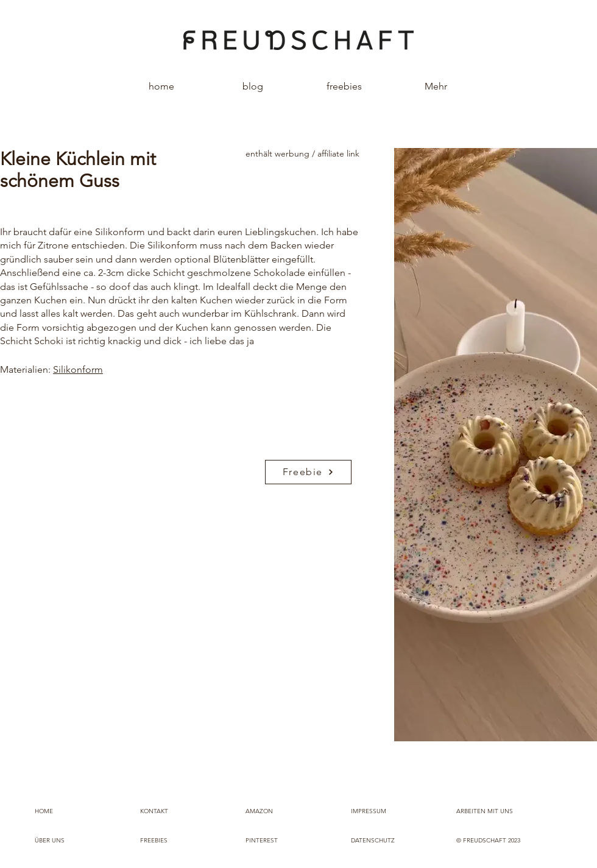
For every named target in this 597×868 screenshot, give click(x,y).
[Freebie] (308, 472)
